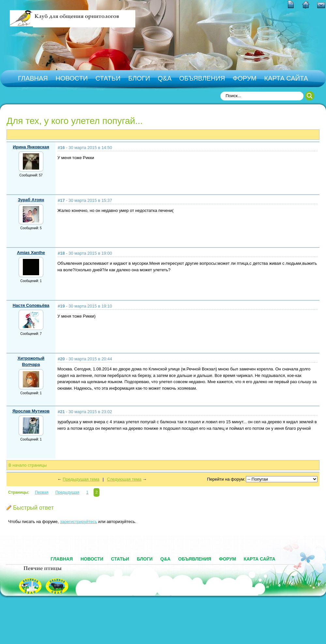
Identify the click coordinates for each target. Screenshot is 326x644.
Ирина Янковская (31, 147)
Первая (42, 492)
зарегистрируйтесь (79, 522)
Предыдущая (67, 492)
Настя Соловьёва (31, 305)
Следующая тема (124, 479)
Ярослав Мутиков (31, 411)
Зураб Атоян (31, 200)
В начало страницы (28, 465)
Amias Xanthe (31, 253)
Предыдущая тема (81, 479)
